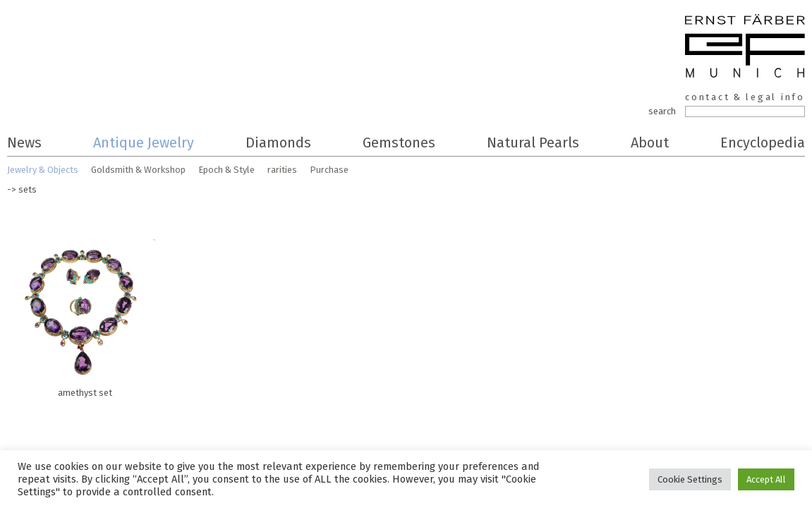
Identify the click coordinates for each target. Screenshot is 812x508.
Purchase (329, 170)
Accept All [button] (766, 479)
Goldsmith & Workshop (138, 170)
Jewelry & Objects (43, 170)
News (24, 143)
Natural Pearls (533, 143)
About (650, 143)
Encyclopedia (763, 143)
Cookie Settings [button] (690, 479)
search (662, 111)
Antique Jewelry (144, 143)
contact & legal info (745, 97)
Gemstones (399, 143)
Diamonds (278, 143)
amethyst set (85, 315)
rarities (282, 170)
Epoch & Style (226, 170)
